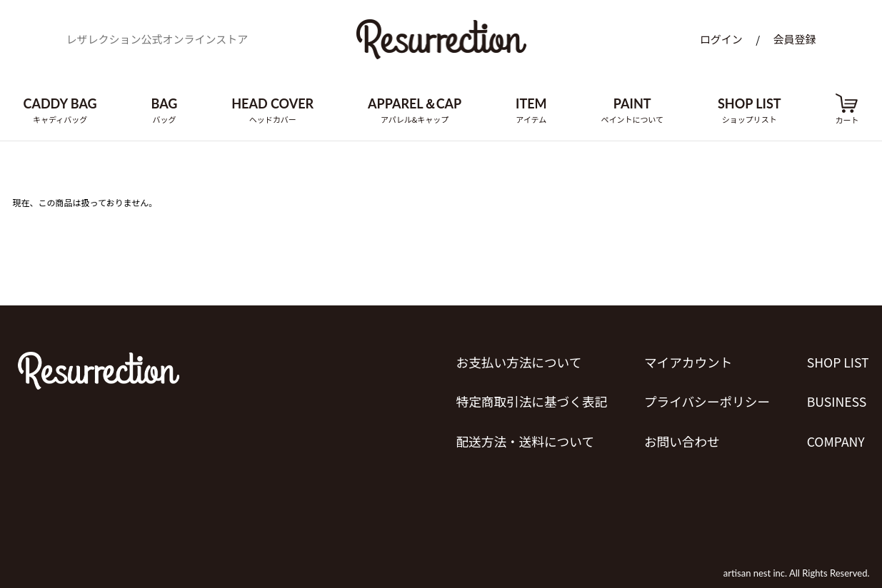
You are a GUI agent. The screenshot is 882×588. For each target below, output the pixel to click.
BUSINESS (837, 398)
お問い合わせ (681, 435)
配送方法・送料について (522, 435)
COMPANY (836, 435)
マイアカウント (687, 361)
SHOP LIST (838, 361)
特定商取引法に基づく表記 (529, 398)
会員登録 (794, 41)
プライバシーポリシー (706, 398)
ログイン (721, 41)
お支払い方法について (516, 361)
